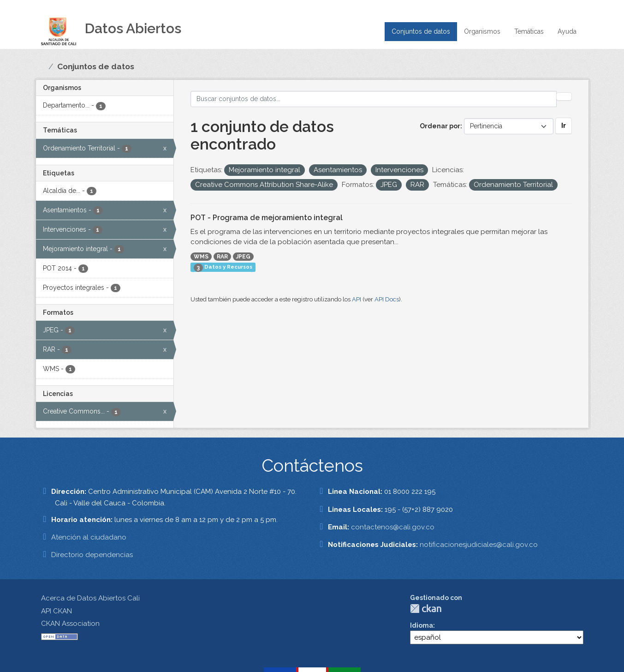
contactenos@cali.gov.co (393, 527)
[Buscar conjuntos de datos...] (374, 99)
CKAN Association (70, 624)
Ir (564, 126)
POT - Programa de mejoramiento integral (267, 218)
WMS (201, 257)
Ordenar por (440, 126)
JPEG (243, 257)
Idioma (422, 625)
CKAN (426, 609)
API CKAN (56, 611)
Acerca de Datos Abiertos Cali (90, 598)
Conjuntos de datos (421, 31)
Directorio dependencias (92, 555)
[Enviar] (564, 96)
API (357, 299)
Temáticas (529, 31)
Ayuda (567, 31)
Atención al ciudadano (89, 537)
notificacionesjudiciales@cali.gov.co (479, 545)
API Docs (387, 299)
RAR (222, 257)
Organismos (482, 31)
